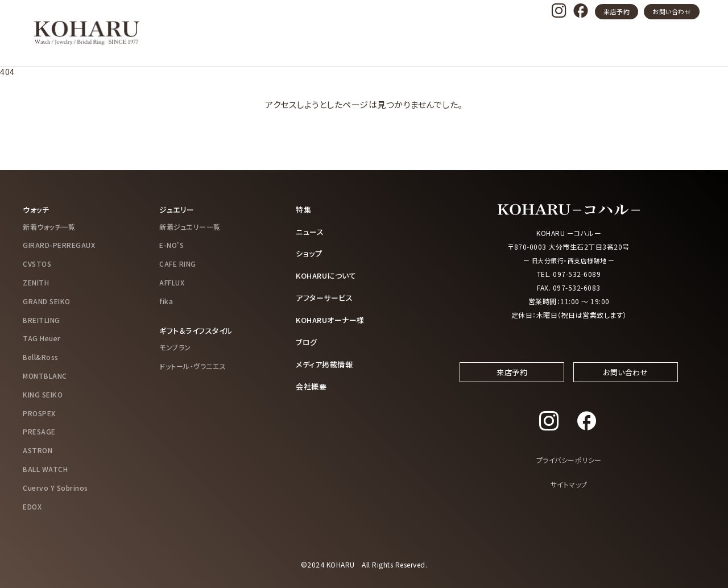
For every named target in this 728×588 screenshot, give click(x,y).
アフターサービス (326, 296)
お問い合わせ (672, 11)
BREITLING (42, 319)
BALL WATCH (45, 468)
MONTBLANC (45, 375)
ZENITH (36, 282)
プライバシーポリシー (569, 471)
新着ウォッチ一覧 (49, 226)
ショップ (310, 252)
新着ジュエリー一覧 (190, 226)
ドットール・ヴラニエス (193, 365)
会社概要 (312, 383)
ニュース (311, 231)
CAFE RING (178, 263)
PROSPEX (39, 413)
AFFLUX (172, 282)
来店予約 (617, 11)
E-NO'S (171, 245)
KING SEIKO (43, 394)
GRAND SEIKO (47, 301)
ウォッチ (37, 209)
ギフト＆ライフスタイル (199, 330)
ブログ (307, 339)
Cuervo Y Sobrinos (55, 487)
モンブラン (175, 347)
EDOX (32, 506)
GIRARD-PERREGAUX (59, 245)
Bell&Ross (41, 356)
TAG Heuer (42, 338)
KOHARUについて (328, 274)
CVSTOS (37, 263)
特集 (304, 209)
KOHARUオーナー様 (333, 318)
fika (166, 301)
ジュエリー (178, 209)
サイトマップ (569, 496)
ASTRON (38, 450)
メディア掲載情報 (326, 361)
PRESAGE (39, 431)
